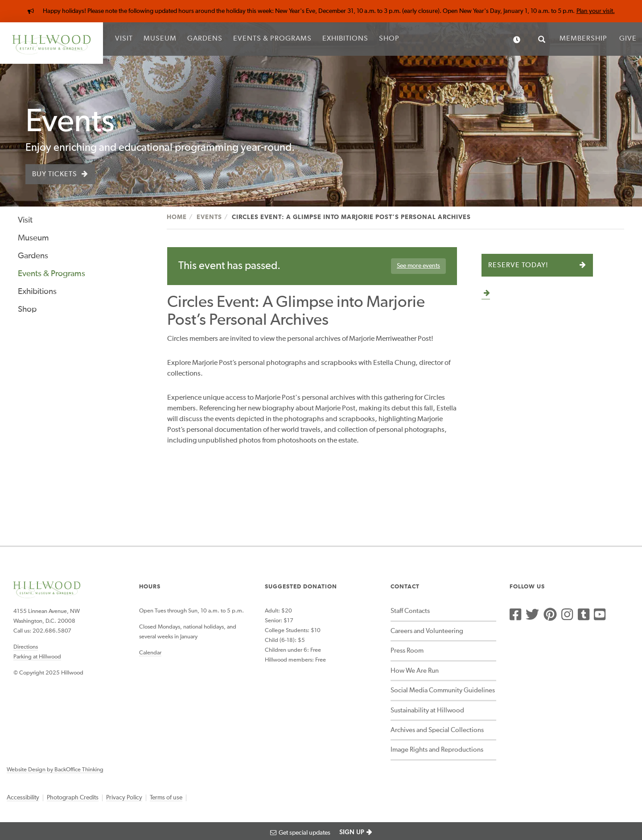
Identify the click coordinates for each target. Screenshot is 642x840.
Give (628, 39)
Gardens (205, 39)
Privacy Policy (124, 798)
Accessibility (23, 798)
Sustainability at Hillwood (427, 710)
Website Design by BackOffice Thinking (55, 770)
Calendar (150, 653)
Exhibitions (345, 39)
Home (177, 217)
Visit (124, 39)
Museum (160, 39)
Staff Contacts (410, 611)
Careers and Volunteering (427, 631)
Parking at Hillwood (37, 657)
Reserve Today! (518, 265)
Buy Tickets (55, 174)
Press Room (407, 651)
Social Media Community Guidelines (443, 690)
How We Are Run (415, 671)
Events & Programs (272, 39)
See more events (418, 266)
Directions (26, 647)
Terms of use (166, 798)
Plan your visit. (596, 11)
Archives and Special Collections (437, 730)
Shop (389, 39)
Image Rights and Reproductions (437, 750)
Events (209, 217)
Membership (583, 39)
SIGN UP (352, 832)
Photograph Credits (73, 798)
